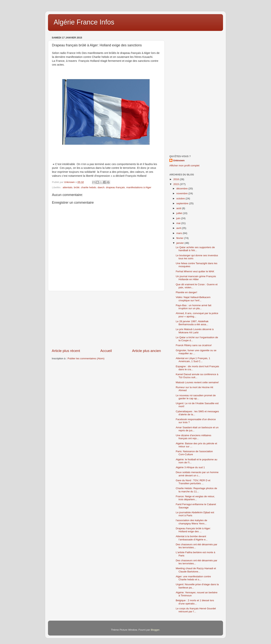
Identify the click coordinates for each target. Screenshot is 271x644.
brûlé (77, 187)
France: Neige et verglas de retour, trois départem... (195, 498)
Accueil (106, 351)
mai (179, 223)
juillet (180, 213)
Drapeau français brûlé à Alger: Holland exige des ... (193, 530)
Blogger (155, 630)
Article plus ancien (147, 351)
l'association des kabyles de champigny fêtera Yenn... (191, 522)
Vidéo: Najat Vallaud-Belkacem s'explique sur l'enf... (193, 299)
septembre (183, 203)
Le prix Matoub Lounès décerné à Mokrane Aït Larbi (195, 331)
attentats (68, 187)
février (180, 238)
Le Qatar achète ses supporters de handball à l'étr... (195, 249)
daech (101, 187)
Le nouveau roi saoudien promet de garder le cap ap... (196, 397)
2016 (177, 179)
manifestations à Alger (139, 187)
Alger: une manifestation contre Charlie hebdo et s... (193, 578)
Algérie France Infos (84, 22)
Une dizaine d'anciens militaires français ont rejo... (194, 437)
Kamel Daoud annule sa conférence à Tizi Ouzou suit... (197, 376)
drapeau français (115, 187)
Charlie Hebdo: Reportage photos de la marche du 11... (196, 490)
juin (179, 218)
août (179, 208)
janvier (180, 243)
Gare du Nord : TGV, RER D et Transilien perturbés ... (193, 482)
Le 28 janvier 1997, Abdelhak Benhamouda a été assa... (192, 323)
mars (180, 233)
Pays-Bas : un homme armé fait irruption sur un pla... (194, 307)
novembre (182, 193)
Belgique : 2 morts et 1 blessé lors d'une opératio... (195, 602)
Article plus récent (66, 351)
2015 (177, 184)
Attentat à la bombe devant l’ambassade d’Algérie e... (192, 538)
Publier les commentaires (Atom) (86, 358)
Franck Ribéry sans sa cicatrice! (194, 345)
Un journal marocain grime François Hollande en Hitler (196, 278)
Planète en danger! (187, 292)
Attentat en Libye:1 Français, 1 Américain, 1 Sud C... (193, 360)
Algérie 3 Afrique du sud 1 (190, 467)
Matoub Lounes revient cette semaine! (197, 382)
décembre (182, 189)
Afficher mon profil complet (184, 166)
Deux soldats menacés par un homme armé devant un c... (197, 474)
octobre (181, 198)
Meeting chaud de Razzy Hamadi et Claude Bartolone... (196, 570)
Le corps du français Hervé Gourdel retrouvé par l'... (196, 610)
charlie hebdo (89, 187)
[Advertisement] (106, 320)
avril (179, 228)
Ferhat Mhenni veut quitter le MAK (195, 271)
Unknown (179, 160)
